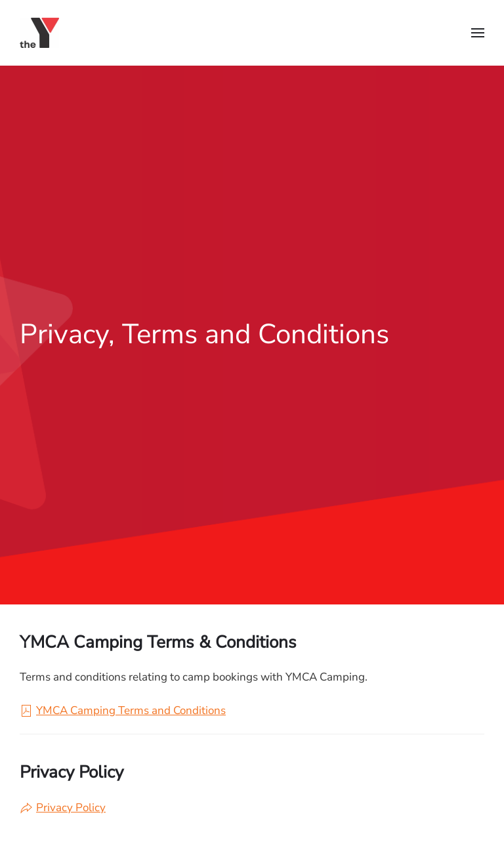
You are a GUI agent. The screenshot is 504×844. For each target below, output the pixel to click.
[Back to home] (42, 33)
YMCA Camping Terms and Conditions (123, 710)
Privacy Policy (63, 808)
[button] (478, 33)
